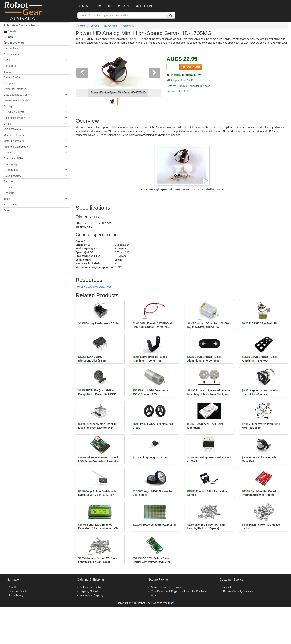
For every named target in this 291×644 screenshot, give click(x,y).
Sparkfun (9, 193)
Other (7, 210)
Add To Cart (191, 67)
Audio (7, 60)
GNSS (7, 124)
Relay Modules (12, 176)
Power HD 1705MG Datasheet (93, 287)
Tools (7, 199)
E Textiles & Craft (14, 112)
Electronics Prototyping (17, 118)
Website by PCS (162, 603)
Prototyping (10, 164)
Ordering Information (91, 587)
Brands (10, 31)
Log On (143, 6)
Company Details (18, 591)
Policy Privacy (16, 595)
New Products (12, 205)
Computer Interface (15, 89)
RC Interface (11, 170)
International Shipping (91, 595)
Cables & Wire (12, 77)
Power (7, 153)
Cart (123, 6)
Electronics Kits (13, 48)
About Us (13, 587)
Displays (9, 106)
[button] (82, 80)
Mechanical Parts (14, 135)
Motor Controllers (14, 141)
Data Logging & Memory (18, 95)
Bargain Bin (10, 66)
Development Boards (16, 100)
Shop (104, 6)
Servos (8, 187)
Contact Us (228, 587)
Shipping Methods (89, 591)
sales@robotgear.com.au (241, 591)
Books (7, 72)
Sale (9, 37)
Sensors (8, 181)
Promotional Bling (14, 158)
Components (11, 83)
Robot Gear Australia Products (23, 25)
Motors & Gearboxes (16, 147)
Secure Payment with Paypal (167, 587)
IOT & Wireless (13, 129)
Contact (85, 6)
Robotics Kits (11, 54)
